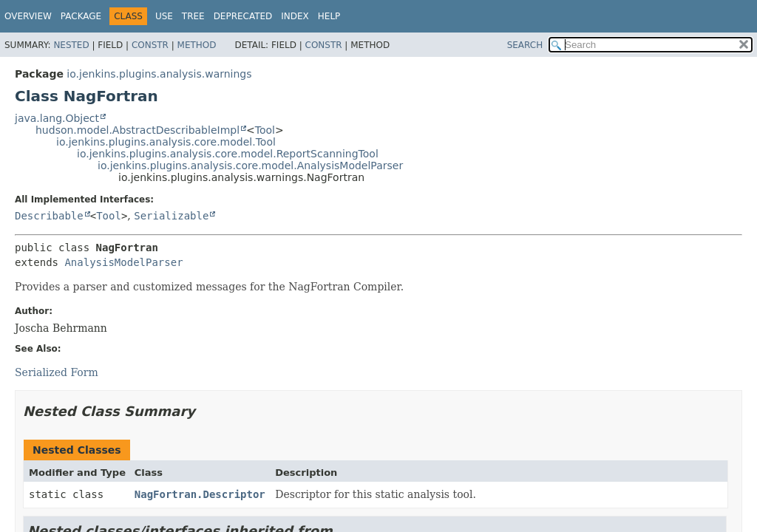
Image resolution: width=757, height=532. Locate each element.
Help (329, 16)
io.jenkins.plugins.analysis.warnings (159, 74)
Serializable (171, 216)
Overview (28, 16)
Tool (265, 130)
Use (164, 16)
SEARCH (525, 45)
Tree (193, 16)
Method (197, 45)
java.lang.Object (57, 118)
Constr (150, 45)
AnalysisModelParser (123, 262)
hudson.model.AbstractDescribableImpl (138, 130)
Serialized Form (57, 372)
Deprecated (243, 16)
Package (81, 16)
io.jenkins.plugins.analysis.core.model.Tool (166, 142)
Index (295, 16)
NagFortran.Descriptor (200, 494)
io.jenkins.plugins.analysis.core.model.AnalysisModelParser (250, 166)
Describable (49, 216)
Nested (71, 45)
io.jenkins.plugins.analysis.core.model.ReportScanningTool (228, 154)
